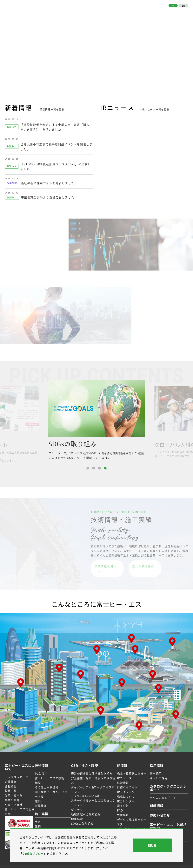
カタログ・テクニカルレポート (166, 781)
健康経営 (78, 813)
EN (183, 6)
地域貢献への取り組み (86, 808)
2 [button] (94, 468)
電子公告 (122, 799)
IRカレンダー (125, 795)
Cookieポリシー (34, 853)
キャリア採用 (156, 772)
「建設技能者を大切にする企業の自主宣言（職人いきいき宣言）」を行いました (56, 126)
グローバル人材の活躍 (87, 790)
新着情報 (155, 799)
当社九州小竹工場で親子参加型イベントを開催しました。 (56, 146)
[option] (97, 420)
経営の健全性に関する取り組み (92, 767)
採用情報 (142, 13)
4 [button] (105, 468)
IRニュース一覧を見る (156, 109)
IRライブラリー (126, 786)
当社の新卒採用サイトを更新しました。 (49, 182)
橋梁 (40, 776)
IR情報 (131, 13)
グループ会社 (14, 798)
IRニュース (123, 772)
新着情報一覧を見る (52, 109)
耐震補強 (43, 799)
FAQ (119, 804)
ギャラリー (79, 803)
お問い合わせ (179, 13)
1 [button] (88, 468)
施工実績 (99, 13)
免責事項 (122, 809)
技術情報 (87, 13)
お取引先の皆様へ (158, 13)
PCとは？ (43, 767)
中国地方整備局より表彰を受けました (48, 196)
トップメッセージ (17, 771)
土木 (40, 815)
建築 (40, 795)
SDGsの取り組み (83, 817)
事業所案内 (12, 794)
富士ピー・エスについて (66, 13)
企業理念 (11, 775)
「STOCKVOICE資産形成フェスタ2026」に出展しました (57, 165)
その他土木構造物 (49, 781)
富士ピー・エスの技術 (52, 772)
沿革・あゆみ (14, 789)
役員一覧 (11, 784)
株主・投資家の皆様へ (130, 767)
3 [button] (99, 468)
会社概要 (11, 780)
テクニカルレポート (160, 791)
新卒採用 (153, 767)
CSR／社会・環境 (115, 13)
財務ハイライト (126, 781)
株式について (125, 790)
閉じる (152, 845)
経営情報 (122, 776)
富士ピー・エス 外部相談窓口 (166, 820)
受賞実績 (43, 825)
